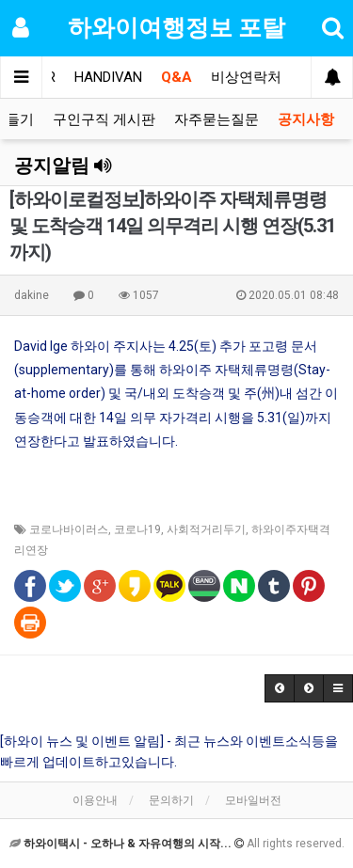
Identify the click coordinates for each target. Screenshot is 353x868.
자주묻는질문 (217, 119)
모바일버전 (253, 800)
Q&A (176, 77)
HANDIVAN (108, 77)
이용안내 (95, 800)
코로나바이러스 (69, 529)
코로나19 (137, 529)
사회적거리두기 (206, 529)
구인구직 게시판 (104, 119)
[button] (280, 688)
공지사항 (306, 119)
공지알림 (63, 166)
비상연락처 (246, 77)
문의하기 (171, 800)
